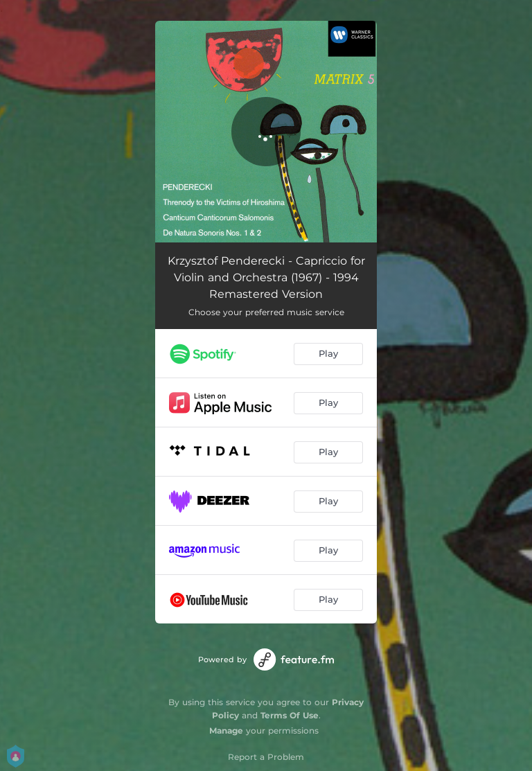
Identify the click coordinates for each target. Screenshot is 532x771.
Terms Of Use (290, 715)
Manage (226, 730)
